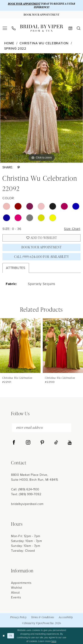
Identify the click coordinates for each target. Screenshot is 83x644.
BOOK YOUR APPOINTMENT (24, 4)
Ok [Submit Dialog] (11, 636)
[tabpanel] (41, 108)
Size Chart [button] (72, 229)
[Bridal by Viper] (42, 28)
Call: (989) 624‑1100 (25, 489)
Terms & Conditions (43, 617)
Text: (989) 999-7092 (26, 494)
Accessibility (66, 617)
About (15, 593)
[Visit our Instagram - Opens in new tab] (28, 443)
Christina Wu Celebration (44, 43)
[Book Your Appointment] (41, 15)
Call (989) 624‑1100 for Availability (42, 257)
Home (9, 43)
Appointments (21, 583)
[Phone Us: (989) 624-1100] (14, 28)
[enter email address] (42, 428)
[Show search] (79, 28)
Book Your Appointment (41, 247)
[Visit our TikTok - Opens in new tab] (56, 443)
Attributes (16, 268)
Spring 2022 (15, 48)
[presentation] (20, 346)
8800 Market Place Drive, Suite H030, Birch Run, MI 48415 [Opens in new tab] (35, 477)
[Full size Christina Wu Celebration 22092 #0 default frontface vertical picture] (41, 108)
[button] (5, 28)
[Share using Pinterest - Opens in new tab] (19, 168)
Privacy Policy (18, 617)
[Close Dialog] (4, 636)
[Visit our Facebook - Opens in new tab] (14, 443)
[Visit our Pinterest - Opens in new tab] (42, 443)
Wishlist (16, 588)
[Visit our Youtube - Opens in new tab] (70, 443)
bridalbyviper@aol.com (27, 504)
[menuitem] (5, 28)
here (54, 641)
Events (16, 597)
